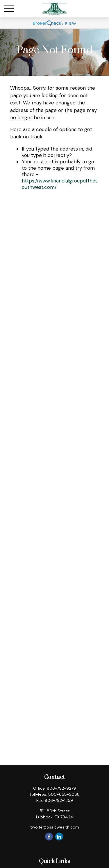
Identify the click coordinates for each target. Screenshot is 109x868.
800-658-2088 (64, 794)
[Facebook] (49, 837)
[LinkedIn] (59, 837)
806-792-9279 (61, 788)
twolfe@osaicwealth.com (55, 827)
